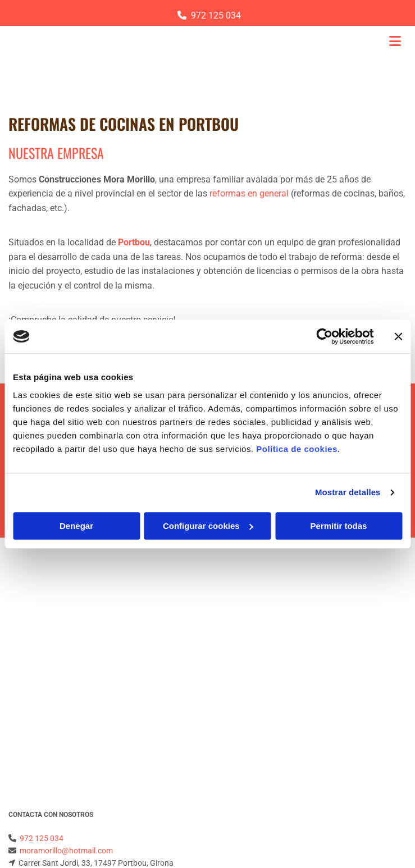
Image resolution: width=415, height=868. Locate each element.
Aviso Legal (28, 701)
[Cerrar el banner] (398, 336)
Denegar (76, 526)
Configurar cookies (208, 526)
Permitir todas (339, 526)
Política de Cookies (41, 727)
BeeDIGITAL (386, 819)
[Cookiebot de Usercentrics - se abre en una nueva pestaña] (324, 336)
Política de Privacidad (46, 714)
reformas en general (249, 193)
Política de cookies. (298, 449)
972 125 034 (216, 15)
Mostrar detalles (348, 492)
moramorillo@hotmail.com (66, 626)
